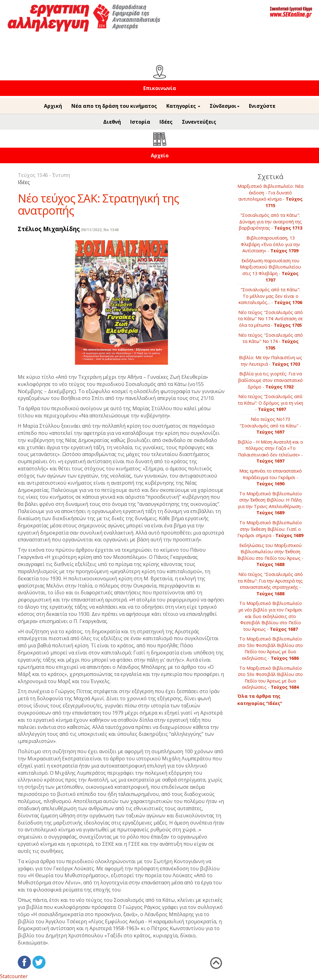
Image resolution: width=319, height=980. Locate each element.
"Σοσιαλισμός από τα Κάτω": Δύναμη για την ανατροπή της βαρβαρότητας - (271, 221)
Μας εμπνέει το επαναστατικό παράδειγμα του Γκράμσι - (271, 477)
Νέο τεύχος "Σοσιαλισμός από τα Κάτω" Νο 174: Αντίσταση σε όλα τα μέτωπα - (270, 319)
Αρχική (53, 106)
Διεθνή (112, 122)
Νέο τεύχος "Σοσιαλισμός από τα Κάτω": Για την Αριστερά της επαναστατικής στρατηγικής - (270, 584)
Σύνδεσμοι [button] (225, 106)
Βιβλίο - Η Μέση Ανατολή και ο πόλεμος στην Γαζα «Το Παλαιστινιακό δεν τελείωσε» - (270, 452)
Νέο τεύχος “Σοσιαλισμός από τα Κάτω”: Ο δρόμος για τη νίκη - (271, 403)
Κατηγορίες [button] (183, 106)
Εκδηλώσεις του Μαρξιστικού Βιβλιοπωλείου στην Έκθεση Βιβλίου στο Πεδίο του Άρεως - (270, 555)
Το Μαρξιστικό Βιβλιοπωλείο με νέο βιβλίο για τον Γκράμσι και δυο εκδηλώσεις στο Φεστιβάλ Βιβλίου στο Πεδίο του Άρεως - (270, 616)
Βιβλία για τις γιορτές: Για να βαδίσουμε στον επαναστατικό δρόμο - (271, 380)
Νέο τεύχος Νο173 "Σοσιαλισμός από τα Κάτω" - (270, 426)
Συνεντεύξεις (199, 122)
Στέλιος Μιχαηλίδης (49, 229)
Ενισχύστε (262, 106)
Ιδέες (166, 122)
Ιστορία (140, 122)
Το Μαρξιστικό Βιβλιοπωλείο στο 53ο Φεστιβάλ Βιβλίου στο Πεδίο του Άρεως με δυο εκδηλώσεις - (270, 648)
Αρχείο (160, 155)
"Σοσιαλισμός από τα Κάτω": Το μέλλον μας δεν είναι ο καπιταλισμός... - (270, 296)
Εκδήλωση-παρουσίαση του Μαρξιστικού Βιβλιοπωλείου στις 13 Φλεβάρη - (270, 270)
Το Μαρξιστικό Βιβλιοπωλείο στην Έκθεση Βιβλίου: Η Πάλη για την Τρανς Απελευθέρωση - (271, 503)
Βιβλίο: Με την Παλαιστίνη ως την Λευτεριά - (271, 361)
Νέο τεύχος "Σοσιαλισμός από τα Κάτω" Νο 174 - (271, 341)
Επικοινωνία (160, 88)
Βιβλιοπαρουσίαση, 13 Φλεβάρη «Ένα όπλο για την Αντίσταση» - (270, 244)
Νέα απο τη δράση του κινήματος (114, 106)
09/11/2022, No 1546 (100, 230)
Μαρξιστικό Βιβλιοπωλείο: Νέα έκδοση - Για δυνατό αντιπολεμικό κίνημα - (270, 196)
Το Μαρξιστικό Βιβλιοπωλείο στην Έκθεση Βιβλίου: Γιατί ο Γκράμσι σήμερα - (270, 529)
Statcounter (14, 976)
